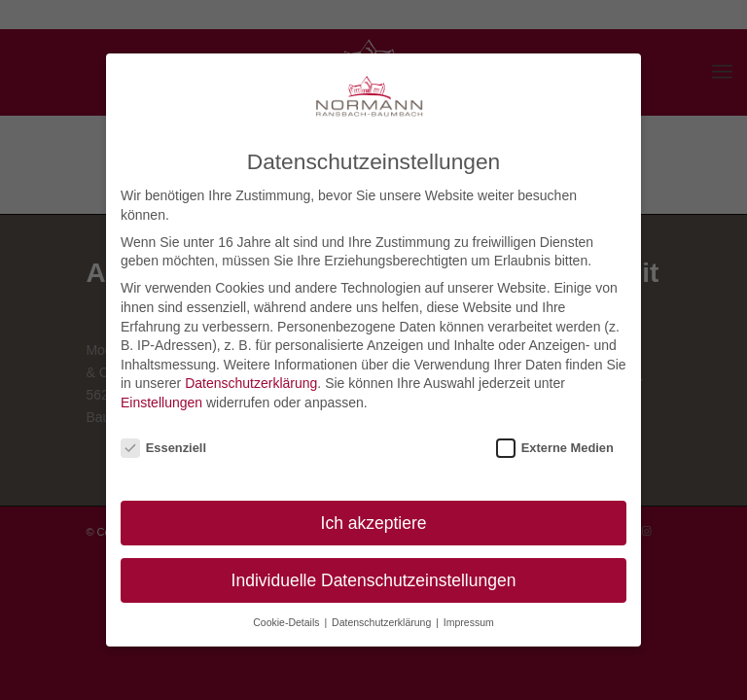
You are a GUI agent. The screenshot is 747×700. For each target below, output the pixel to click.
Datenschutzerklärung (251, 383)
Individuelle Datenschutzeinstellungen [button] (374, 580)
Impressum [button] (469, 622)
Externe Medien (555, 448)
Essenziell (163, 448)
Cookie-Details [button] (287, 622)
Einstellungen (161, 402)
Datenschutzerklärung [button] (383, 622)
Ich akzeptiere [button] (374, 523)
